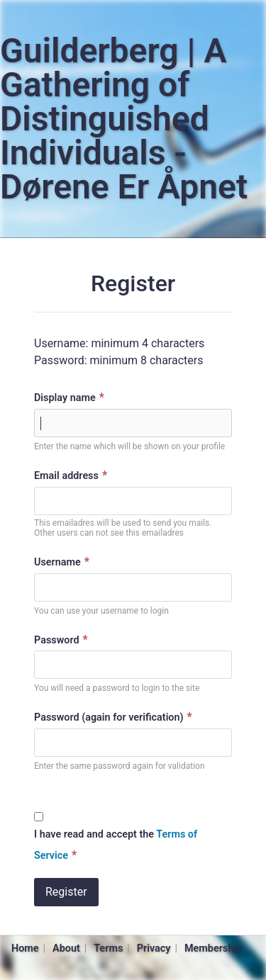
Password (63, 640)
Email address (72, 475)
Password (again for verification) (115, 717)
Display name (71, 397)
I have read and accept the (116, 845)
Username (63, 562)
